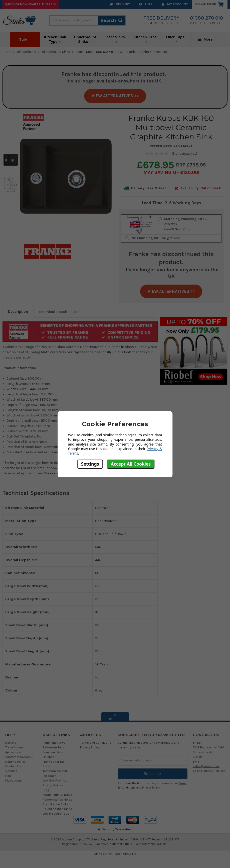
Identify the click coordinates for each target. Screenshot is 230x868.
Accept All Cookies (131, 464)
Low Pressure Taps (56, 813)
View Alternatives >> (115, 96)
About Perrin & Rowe (57, 795)
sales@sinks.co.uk (206, 766)
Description (18, 312)
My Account (175, 4)
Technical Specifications (60, 312)
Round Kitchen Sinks (57, 809)
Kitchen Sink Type (55, 39)
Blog (46, 790)
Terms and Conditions (96, 743)
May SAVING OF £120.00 (171, 172)
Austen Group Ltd (124, 854)
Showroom (50, 766)
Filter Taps (175, 39)
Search (111, 20)
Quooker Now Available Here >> (31, 4)
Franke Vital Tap (54, 762)
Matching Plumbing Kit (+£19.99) (191, 224)
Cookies (11, 771)
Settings (90, 464)
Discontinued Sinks (56, 52)
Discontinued (27, 52)
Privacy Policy (90, 747)
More (205, 39)
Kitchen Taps (145, 39)
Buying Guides (53, 785)
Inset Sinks (115, 39)
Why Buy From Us (55, 780)
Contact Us (13, 766)
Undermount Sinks (85, 39)
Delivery (120, 4)
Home (7, 52)
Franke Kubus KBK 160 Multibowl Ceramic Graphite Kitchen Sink (122, 52)
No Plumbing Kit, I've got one (156, 238)
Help (146, 4)
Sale (25, 39)
